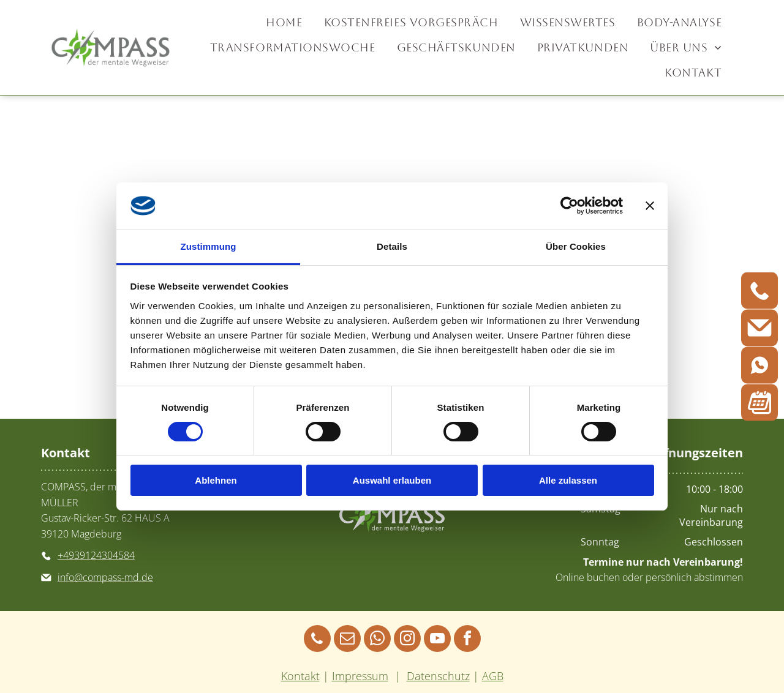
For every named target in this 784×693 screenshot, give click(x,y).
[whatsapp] (377, 640)
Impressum (360, 676)
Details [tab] (392, 246)
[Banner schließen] (650, 206)
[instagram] (407, 640)
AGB (493, 676)
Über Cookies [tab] (576, 246)
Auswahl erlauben (392, 480)
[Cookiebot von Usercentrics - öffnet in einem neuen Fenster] (569, 206)
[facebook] (467, 640)
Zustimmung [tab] (209, 246)
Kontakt (300, 676)
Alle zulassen (568, 480)
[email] (347, 640)
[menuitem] (285, 22)
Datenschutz (438, 676)
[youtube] (437, 640)
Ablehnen (216, 480)
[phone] (317, 640)
